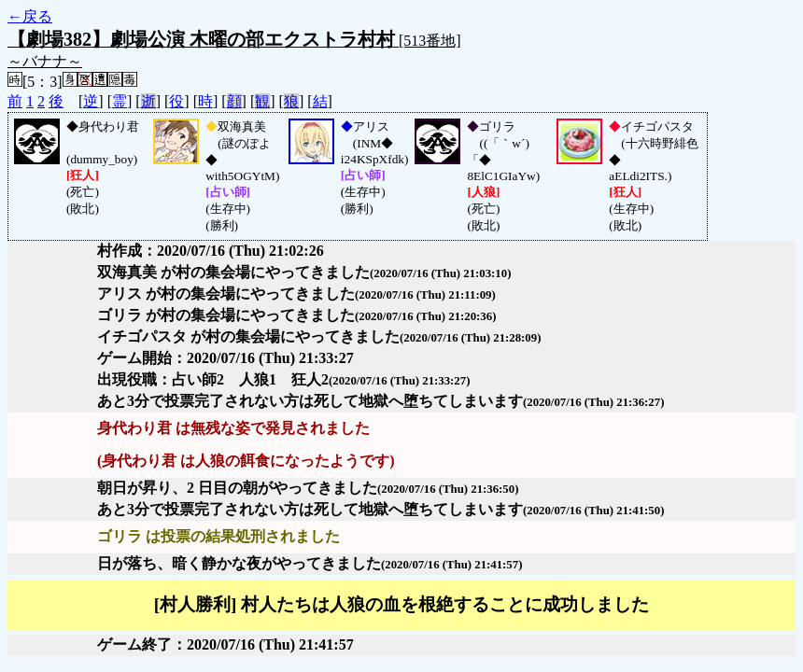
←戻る (30, 16)
